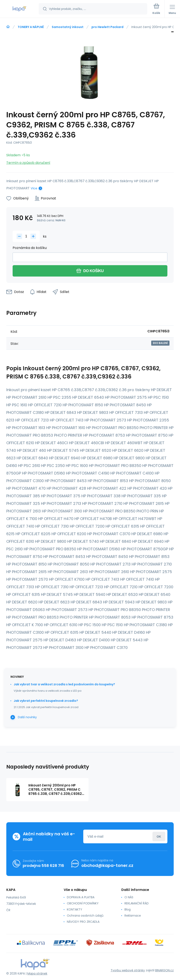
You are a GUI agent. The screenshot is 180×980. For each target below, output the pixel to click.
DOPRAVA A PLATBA (81, 897)
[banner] (20, 9)
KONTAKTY (75, 909)
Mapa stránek (37, 973)
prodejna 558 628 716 (43, 866)
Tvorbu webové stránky (128, 970)
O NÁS (129, 897)
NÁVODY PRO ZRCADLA (83, 922)
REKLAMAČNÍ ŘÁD (137, 903)
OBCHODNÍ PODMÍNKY (83, 903)
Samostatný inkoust (68, 27)
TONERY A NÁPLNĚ (31, 27)
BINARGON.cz (164, 970)
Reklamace (133, 916)
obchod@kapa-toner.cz (107, 865)
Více (34, 188)
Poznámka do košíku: (30, 248)
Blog (128, 909)
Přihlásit (159, 836)
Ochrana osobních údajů (85, 916)
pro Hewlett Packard (107, 27)
